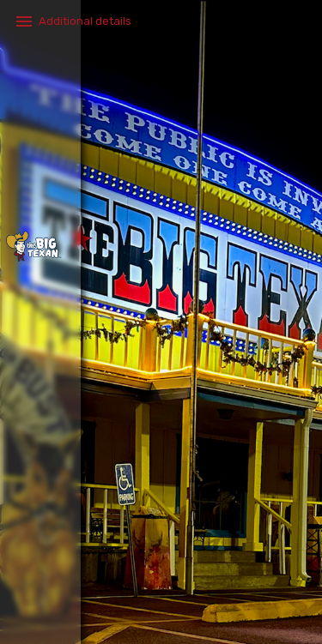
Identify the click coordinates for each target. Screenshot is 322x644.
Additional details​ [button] (85, 21)
